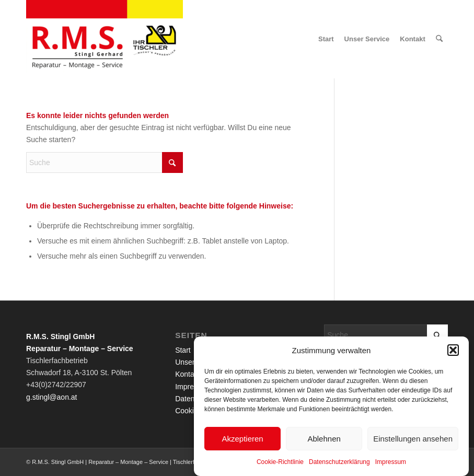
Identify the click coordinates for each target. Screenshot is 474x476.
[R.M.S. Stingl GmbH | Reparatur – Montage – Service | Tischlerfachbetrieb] (105, 39)
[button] (453, 353)
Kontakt (187, 374)
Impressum (391, 465)
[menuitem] (326, 39)
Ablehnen (324, 441)
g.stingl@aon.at (52, 397)
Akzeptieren (242, 441)
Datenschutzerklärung (339, 465)
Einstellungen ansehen (413, 441)
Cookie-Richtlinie (280, 465)
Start (183, 350)
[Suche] (439, 39)
